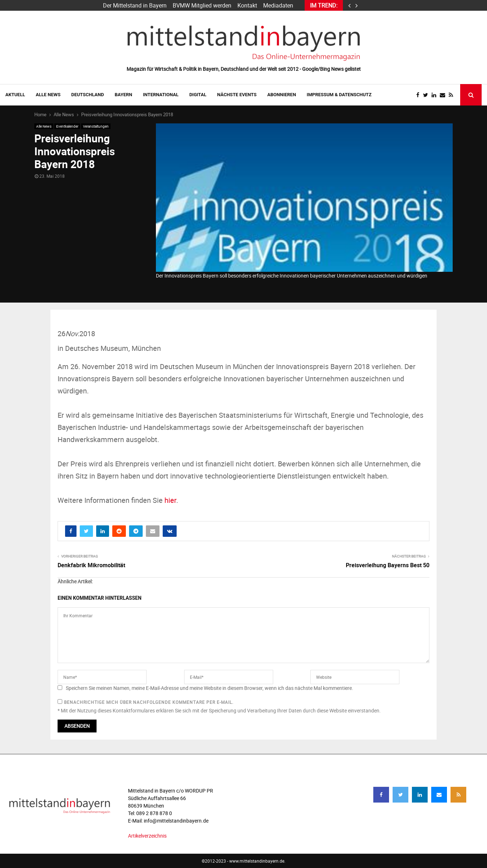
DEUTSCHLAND (87, 95)
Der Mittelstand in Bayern (135, 5)
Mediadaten (278, 5)
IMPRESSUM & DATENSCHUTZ (339, 95)
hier (170, 500)
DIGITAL (198, 95)
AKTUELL (15, 95)
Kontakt (247, 5)
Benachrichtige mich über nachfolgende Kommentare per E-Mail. (146, 702)
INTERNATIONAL (161, 95)
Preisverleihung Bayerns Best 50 (388, 565)
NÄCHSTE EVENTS (237, 95)
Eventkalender (67, 126)
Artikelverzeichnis (147, 836)
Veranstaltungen (96, 126)
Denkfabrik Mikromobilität (91, 565)
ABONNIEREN (282, 95)
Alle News (48, 95)
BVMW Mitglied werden (202, 5)
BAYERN (124, 95)
